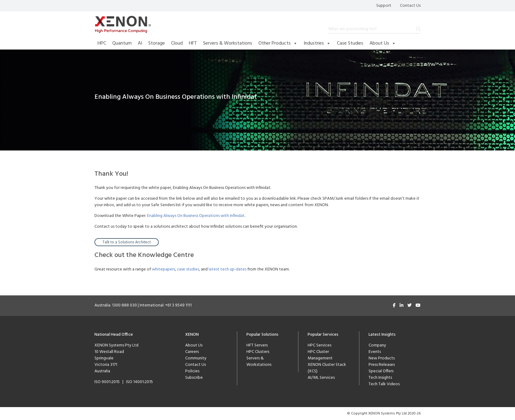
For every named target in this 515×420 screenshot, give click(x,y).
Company (377, 345)
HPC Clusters (258, 352)
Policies (192, 371)
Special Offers (381, 371)
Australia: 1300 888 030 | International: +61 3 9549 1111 (143, 305)
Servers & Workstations (228, 43)
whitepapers (164, 269)
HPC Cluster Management (320, 355)
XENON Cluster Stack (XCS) (327, 368)
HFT (193, 43)
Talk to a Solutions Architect (127, 242)
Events (375, 352)
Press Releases (382, 365)
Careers (192, 352)
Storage (157, 43)
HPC (102, 43)
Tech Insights (380, 378)
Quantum (122, 43)
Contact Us (410, 6)
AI (140, 43)
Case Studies (350, 43)
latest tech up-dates (228, 269)
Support (384, 6)
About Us (383, 43)
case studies (188, 269)
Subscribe (194, 378)
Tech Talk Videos (384, 384)
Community (196, 358)
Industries (317, 43)
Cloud (177, 43)
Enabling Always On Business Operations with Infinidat (196, 216)
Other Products (278, 43)
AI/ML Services (321, 378)
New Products (382, 358)
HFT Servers (257, 345)
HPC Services (319, 345)
